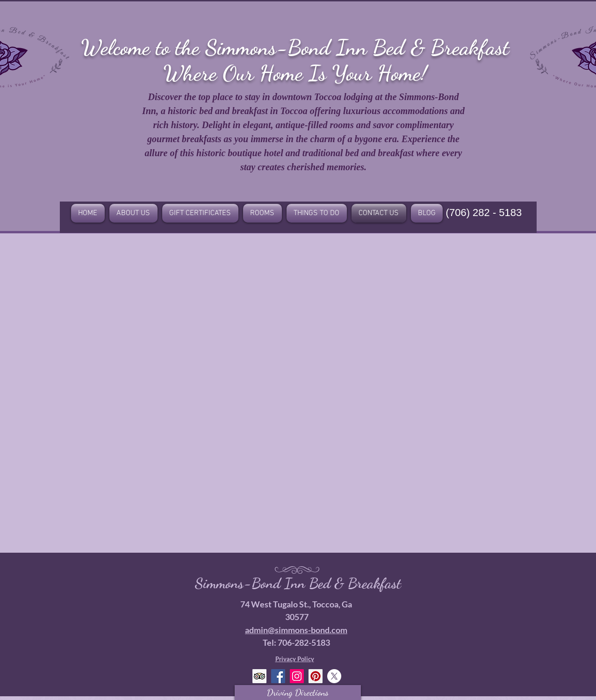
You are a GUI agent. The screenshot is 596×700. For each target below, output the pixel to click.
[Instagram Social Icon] (297, 676)
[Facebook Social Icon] (278, 676)
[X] (334, 676)
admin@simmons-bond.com (296, 630)
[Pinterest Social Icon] (316, 676)
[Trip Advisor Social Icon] (259, 676)
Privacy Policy (295, 659)
